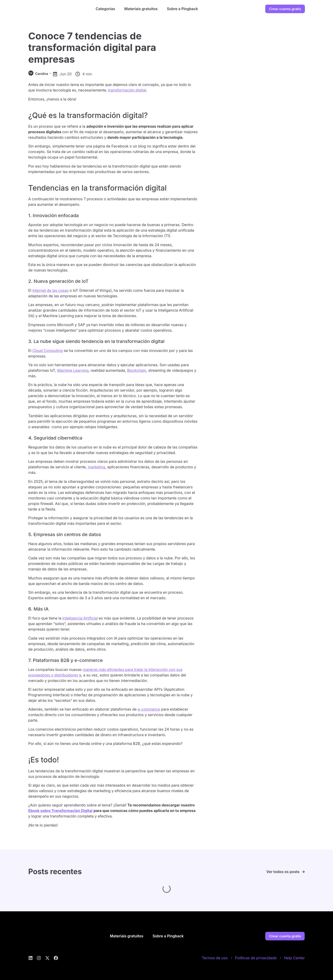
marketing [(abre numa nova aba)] (96, 467)
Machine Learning (73, 370)
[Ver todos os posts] (303, 872)
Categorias (105, 9)
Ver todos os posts (283, 872)
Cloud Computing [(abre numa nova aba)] (48, 351)
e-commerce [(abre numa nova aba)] (149, 709)
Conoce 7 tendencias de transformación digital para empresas (92, 47)
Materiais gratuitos (141, 9)
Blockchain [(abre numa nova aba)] (136, 370)
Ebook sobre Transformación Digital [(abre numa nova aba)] (60, 811)
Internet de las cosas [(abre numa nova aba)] (51, 290)
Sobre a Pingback (182, 9)
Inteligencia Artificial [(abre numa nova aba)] (80, 618)
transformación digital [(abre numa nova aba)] (127, 90)
